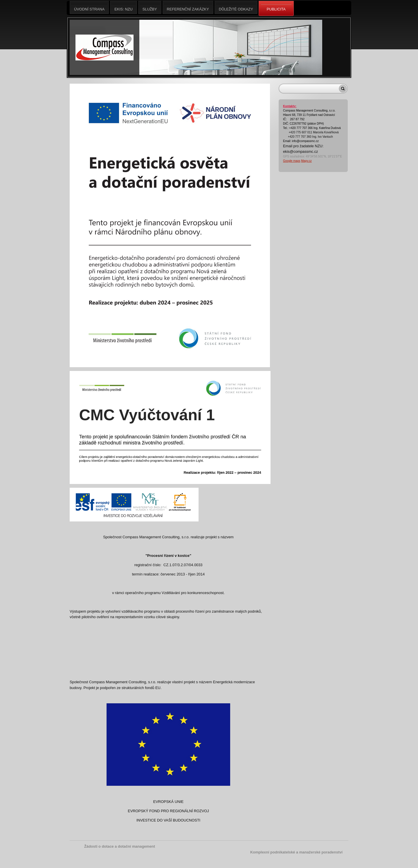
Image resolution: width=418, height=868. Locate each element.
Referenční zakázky (188, 7)
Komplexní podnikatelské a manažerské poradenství (296, 852)
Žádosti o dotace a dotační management (120, 846)
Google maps (292, 161)
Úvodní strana (89, 7)
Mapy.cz (306, 161)
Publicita (276, 9)
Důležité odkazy (236, 7)
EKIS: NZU (124, 7)
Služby (150, 7)
